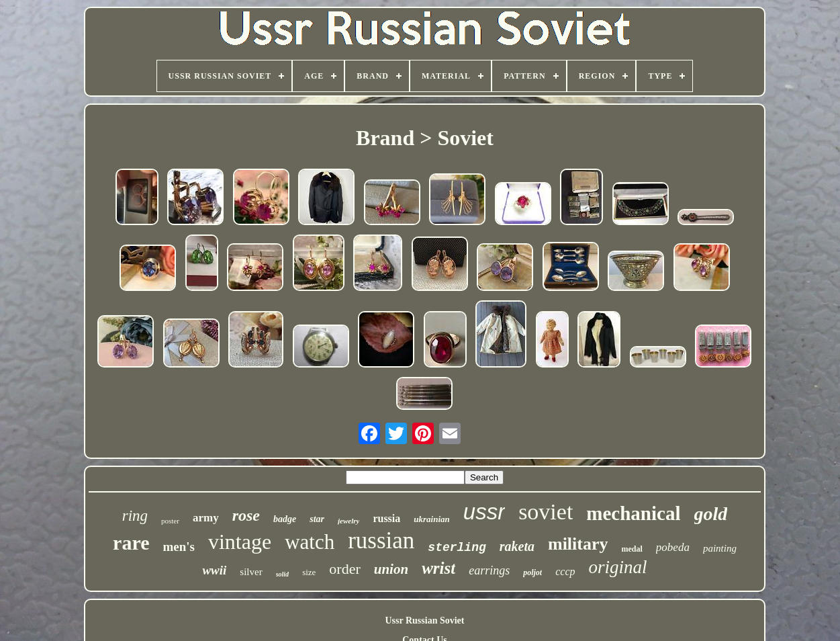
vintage (240, 542)
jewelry (348, 521)
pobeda (673, 547)
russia (386, 518)
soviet (546, 512)
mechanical (633, 513)
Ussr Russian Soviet (424, 621)
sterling (457, 548)
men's (179, 547)
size (309, 572)
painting (720, 548)
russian (381, 541)
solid (282, 574)
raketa (517, 546)
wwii (214, 570)
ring (135, 516)
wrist (438, 568)
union (391, 569)
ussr (484, 512)
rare (131, 543)
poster (170, 521)
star (317, 519)
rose (246, 515)
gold (711, 514)
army (206, 518)
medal (632, 549)
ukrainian (431, 519)
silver (251, 572)
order (344, 569)
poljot (532, 572)
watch (310, 542)
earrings (489, 570)
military (578, 544)
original (618, 567)
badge (285, 519)
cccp (565, 571)
